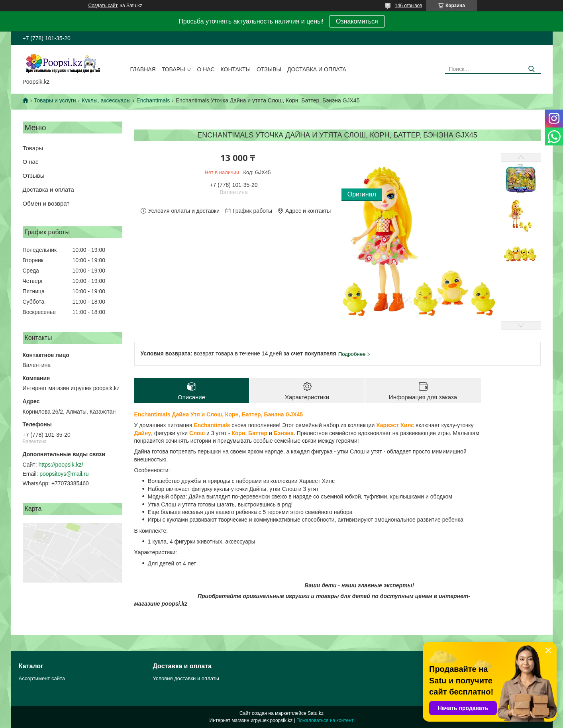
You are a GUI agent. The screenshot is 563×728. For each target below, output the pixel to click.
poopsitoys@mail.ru (64, 474)
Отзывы (269, 69)
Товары (174, 69)
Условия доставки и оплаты (186, 678)
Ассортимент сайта (42, 678)
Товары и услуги (55, 100)
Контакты (236, 69)
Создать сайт (103, 6)
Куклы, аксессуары (106, 100)
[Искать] (532, 69)
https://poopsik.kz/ (61, 465)
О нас (206, 69)
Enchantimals (153, 100)
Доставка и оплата (317, 69)
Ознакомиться (357, 21)
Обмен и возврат (46, 203)
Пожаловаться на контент (325, 720)
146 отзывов (409, 6)
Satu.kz (316, 713)
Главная (143, 69)
